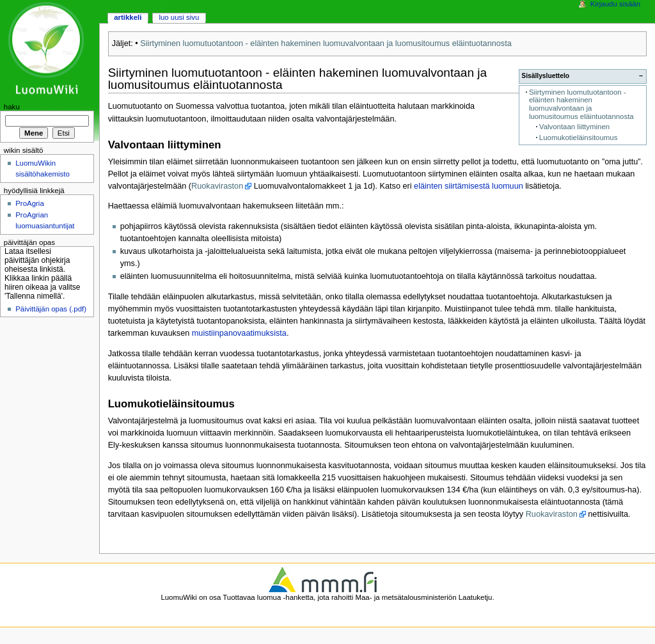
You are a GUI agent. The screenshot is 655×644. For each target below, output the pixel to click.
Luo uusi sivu (179, 17)
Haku (12, 107)
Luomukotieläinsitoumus (579, 137)
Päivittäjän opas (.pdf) (51, 309)
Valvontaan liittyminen (574, 127)
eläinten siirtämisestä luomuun (469, 186)
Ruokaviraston (217, 186)
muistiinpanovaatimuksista (239, 333)
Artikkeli (128, 17)
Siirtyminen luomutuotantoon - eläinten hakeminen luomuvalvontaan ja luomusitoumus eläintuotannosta (326, 43)
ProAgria (30, 203)
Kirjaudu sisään (615, 4)
